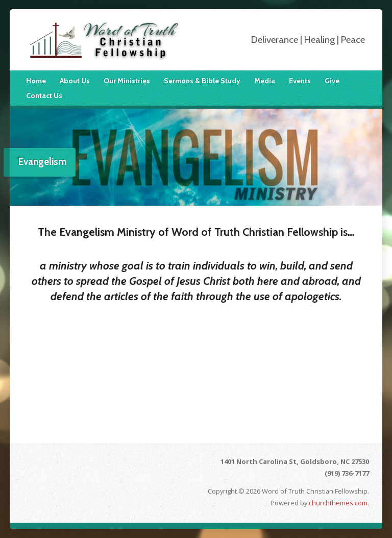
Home (36, 81)
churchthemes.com (338, 503)
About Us (75, 81)
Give (332, 81)
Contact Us (44, 95)
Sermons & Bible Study (202, 81)
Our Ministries (127, 81)
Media (265, 81)
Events (300, 81)
